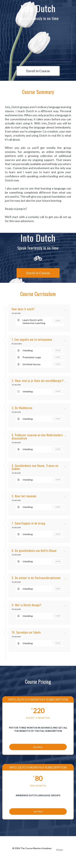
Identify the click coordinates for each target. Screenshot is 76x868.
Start (58, 321)
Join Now (38, 811)
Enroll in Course (38, 71)
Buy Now (38, 747)
